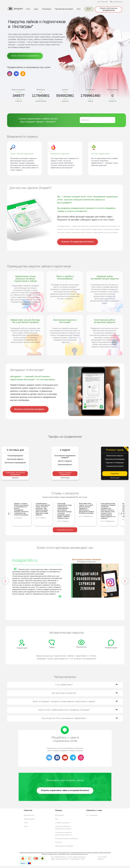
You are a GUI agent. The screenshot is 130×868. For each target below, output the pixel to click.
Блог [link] (79, 9)
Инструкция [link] (47, 9)
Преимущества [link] (29, 819)
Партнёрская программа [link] (64, 9)
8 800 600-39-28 (104, 2)
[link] (49, 758)
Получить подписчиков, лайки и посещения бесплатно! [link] (65, 790)
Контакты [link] (59, 842)
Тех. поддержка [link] (92, 815)
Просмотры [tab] (81, 647)
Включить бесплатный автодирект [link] (29, 409)
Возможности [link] (29, 815)
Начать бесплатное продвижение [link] (109, 9)
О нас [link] (28, 9)
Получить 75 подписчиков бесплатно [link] (78, 242)
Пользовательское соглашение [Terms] (66, 839)
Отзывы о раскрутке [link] (62, 823)
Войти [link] (89, 9)
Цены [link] (36, 9)
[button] (114, 598)
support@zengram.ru (118, 2)
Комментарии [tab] (111, 648)
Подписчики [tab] (22, 648)
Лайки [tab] (52, 648)
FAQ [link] (57, 819)
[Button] (15, 7)
